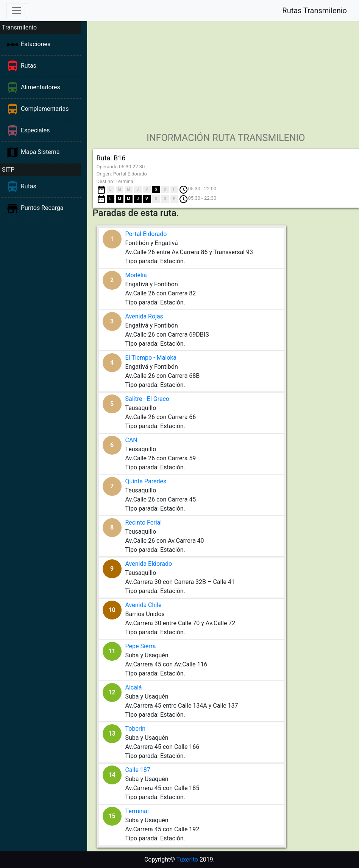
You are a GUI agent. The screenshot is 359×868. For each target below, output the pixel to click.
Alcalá (134, 687)
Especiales (35, 130)
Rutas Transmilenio (315, 11)
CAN (131, 440)
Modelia (136, 275)
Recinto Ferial (144, 523)
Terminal (137, 811)
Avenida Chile (144, 605)
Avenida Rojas (144, 316)
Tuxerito (187, 859)
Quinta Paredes (146, 481)
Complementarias (45, 109)
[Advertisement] (224, 74)
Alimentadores (41, 87)
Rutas (29, 66)
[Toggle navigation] (17, 11)
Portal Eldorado (146, 234)
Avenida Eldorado (149, 564)
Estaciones (36, 44)
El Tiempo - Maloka (151, 358)
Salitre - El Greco (147, 399)
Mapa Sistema (40, 152)
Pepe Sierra (141, 646)
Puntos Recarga (42, 208)
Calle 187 (138, 770)
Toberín (136, 729)
